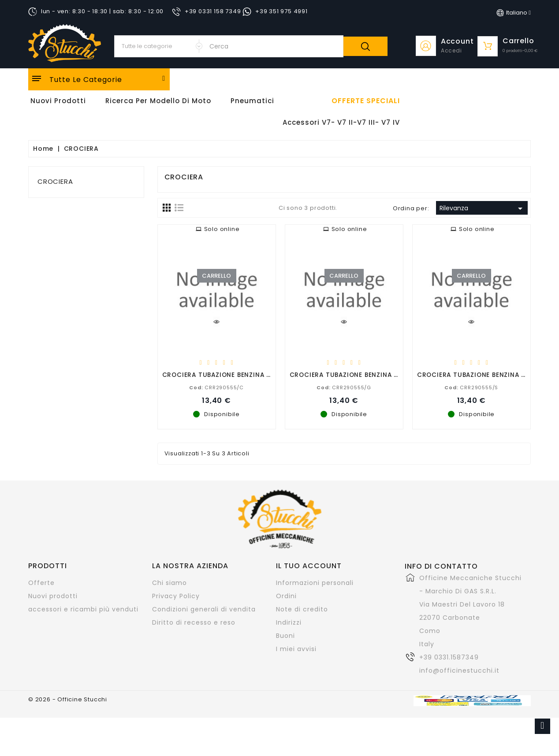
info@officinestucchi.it (459, 670)
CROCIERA (55, 181)
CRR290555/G (344, 387)
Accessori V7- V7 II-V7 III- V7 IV (341, 122)
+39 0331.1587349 (449, 657)
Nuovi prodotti (53, 596)
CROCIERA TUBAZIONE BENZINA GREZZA (354, 374)
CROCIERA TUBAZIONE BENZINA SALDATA (484, 374)
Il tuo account (309, 566)
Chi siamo (170, 583)
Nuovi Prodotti (58, 101)
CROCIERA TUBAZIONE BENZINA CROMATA (231, 374)
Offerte (41, 583)
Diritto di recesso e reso (194, 622)
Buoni (285, 636)
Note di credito (302, 609)
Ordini (286, 596)
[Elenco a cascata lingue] (514, 13)
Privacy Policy (176, 596)
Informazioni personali (315, 583)
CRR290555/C (216, 387)
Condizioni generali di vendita (204, 609)
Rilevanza (483, 209)
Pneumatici (252, 101)
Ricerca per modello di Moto (158, 101)
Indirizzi (289, 622)
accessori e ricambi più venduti (83, 609)
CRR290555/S (471, 387)
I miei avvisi (296, 649)
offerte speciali (366, 101)
